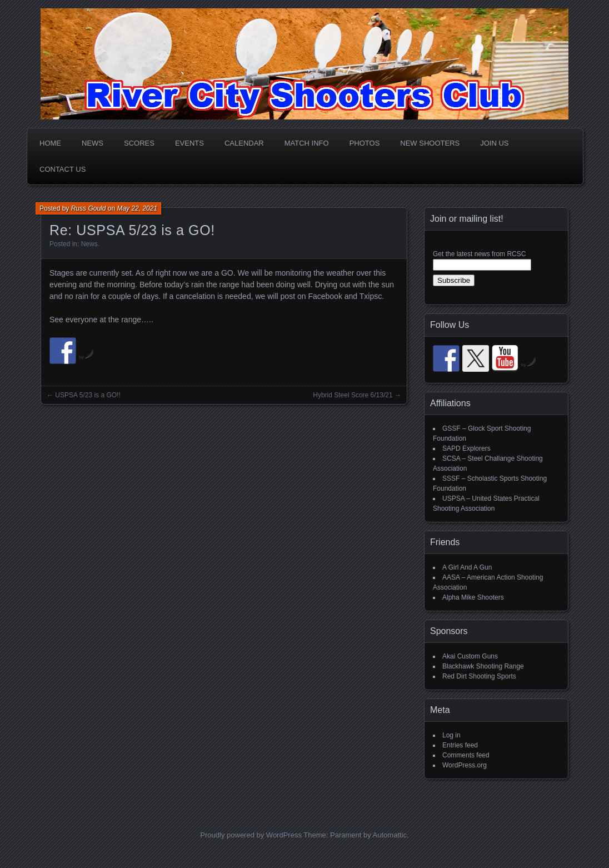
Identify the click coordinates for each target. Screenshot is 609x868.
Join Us (494, 143)
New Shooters (430, 143)
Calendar (244, 143)
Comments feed (466, 755)
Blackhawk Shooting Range (483, 666)
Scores (139, 143)
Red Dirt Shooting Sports (479, 676)
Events (189, 143)
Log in (451, 735)
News (93, 143)
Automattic (390, 835)
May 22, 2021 (137, 208)
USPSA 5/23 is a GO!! (88, 395)
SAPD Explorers (466, 448)
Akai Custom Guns (470, 656)
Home (50, 143)
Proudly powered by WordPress (251, 835)
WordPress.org (465, 765)
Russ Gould (89, 208)
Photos (365, 143)
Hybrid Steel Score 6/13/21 (353, 395)
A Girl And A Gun (467, 567)
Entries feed (460, 745)
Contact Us (63, 169)
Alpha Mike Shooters (473, 597)
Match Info (307, 143)
